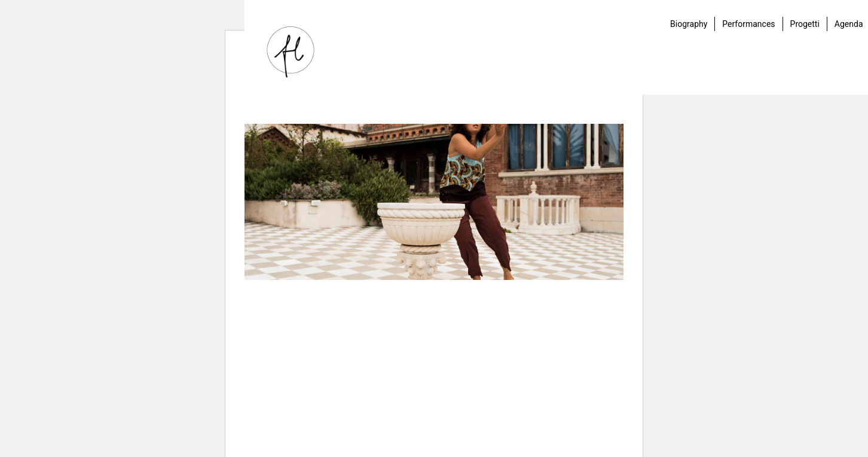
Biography (689, 24)
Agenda (849, 24)
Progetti (805, 24)
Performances (748, 24)
